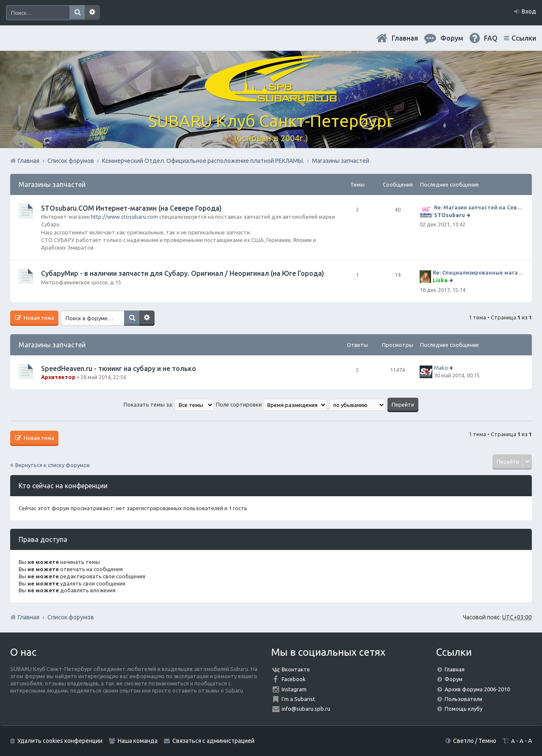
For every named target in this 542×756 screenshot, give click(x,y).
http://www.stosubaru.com (124, 217)
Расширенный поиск (92, 13)
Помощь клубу (463, 709)
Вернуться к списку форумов (53, 465)
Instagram (294, 689)
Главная (405, 38)
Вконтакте (296, 669)
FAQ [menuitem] (491, 38)
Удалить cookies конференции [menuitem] (60, 741)
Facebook (294, 679)
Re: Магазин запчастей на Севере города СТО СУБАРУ (479, 207)
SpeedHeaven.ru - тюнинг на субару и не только (119, 368)
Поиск (77, 13)
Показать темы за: (169, 404)
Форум (454, 679)
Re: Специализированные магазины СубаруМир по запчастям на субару (478, 272)
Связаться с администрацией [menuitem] (213, 741)
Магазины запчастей (52, 184)
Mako (441, 368)
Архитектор (58, 377)
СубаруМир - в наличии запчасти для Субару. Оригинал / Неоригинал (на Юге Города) (183, 273)
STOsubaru (449, 215)
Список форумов (71, 617)
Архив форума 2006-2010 (477, 689)
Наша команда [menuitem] (138, 741)
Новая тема (38, 318)
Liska (440, 280)
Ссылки (524, 38)
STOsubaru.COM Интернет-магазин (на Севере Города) (131, 208)
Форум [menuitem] (452, 38)
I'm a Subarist (298, 699)
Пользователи (463, 699)
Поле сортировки (271, 404)
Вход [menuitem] (529, 11)
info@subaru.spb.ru (306, 709)
